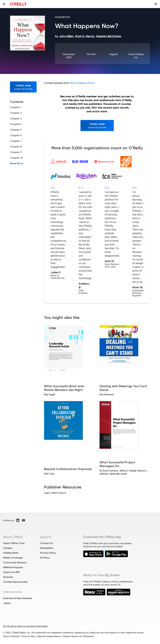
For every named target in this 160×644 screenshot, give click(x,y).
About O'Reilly (13, 537)
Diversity (8, 577)
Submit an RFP (11, 572)
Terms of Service (11, 636)
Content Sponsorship (15, 582)
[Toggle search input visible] (156, 4)
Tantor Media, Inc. (136, 56)
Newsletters (47, 548)
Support (46, 537)
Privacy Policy (48, 553)
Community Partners (15, 562)
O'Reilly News (11, 553)
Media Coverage (13, 558)
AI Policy (45, 558)
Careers (8, 548)
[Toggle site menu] (4, 4)
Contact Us (46, 543)
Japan (7, 603)
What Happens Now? (82, 83)
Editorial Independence (49, 636)
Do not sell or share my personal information (25, 626)
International (12, 592)
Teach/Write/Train (14, 543)
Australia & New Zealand (17, 598)
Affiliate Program (13, 567)
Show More (16, 163)
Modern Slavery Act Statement (78, 636)
